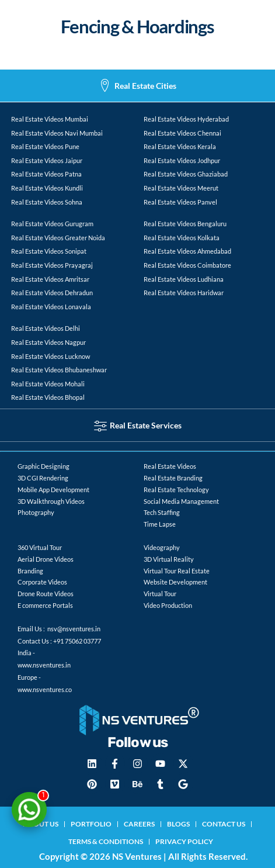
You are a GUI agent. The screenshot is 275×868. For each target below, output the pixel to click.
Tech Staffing (162, 512)
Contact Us (224, 824)
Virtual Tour (160, 594)
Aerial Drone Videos (46, 559)
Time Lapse (160, 524)
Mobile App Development (53, 490)
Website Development (175, 582)
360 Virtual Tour (40, 547)
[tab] (137, 86)
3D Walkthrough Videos (51, 501)
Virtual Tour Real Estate (177, 571)
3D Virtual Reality (169, 559)
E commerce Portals (45, 605)
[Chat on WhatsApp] (29, 810)
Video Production (168, 605)
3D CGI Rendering (43, 478)
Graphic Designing (43, 466)
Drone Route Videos (46, 594)
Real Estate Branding (173, 478)
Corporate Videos (42, 582)
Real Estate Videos (170, 466)
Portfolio (91, 824)
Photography (36, 512)
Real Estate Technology (176, 490)
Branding (30, 571)
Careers (139, 824)
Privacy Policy (184, 841)
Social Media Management (181, 501)
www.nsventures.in (44, 665)
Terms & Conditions (106, 841)
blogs (178, 824)
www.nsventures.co (45, 689)
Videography (162, 547)
